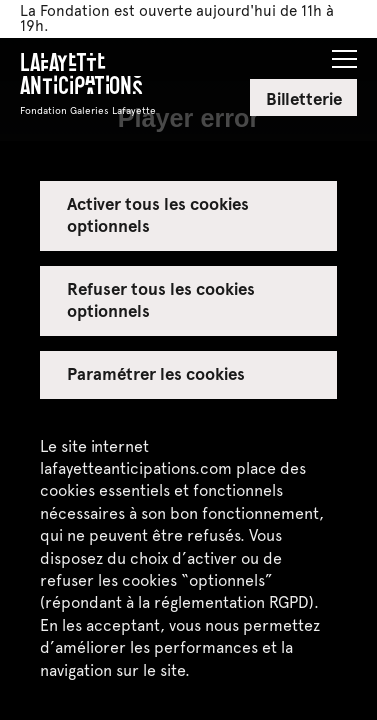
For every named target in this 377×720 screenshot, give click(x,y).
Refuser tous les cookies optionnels (161, 299)
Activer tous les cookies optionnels (158, 214)
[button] (344, 53)
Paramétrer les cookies (156, 373)
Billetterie (304, 98)
